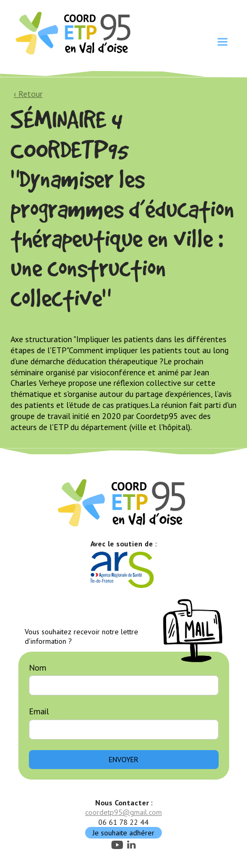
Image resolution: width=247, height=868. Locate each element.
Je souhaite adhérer (124, 833)
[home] (72, 32)
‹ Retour (28, 94)
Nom (38, 667)
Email (39, 711)
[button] (222, 42)
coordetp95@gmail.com (124, 812)
